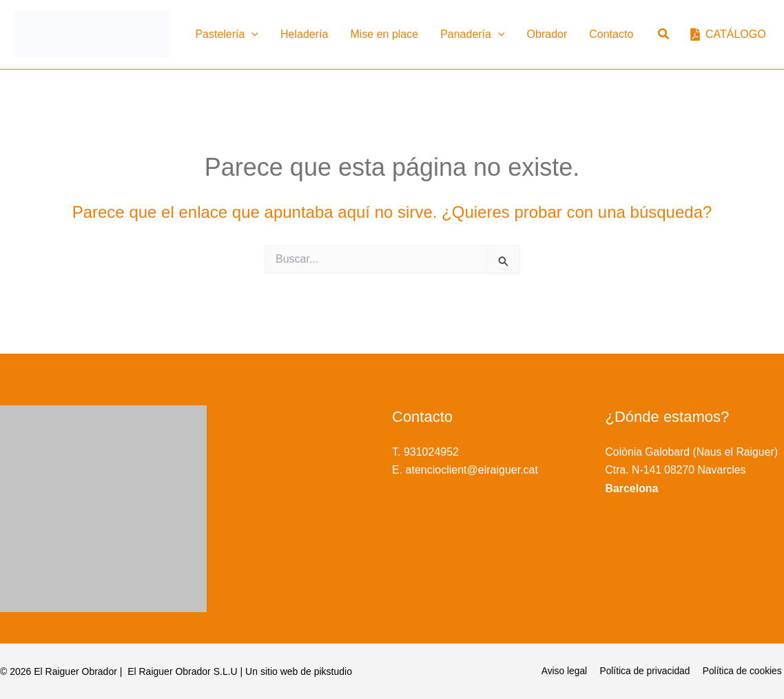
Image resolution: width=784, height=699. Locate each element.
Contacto (611, 34)
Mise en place (384, 34)
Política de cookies (744, 671)
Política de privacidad (648, 671)
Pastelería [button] (227, 34)
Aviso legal (569, 671)
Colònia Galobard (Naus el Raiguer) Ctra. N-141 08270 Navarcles (693, 470)
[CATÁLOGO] (728, 34)
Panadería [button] (472, 34)
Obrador (547, 34)
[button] (251, 34)
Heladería (304, 34)
